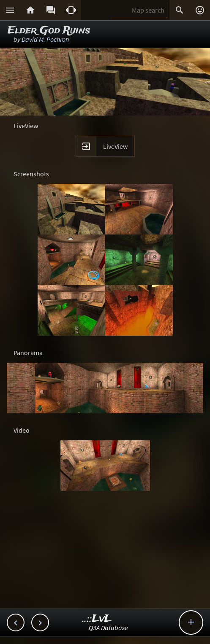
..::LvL (97, 619)
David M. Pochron (45, 39)
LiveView (115, 146)
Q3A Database (108, 628)
